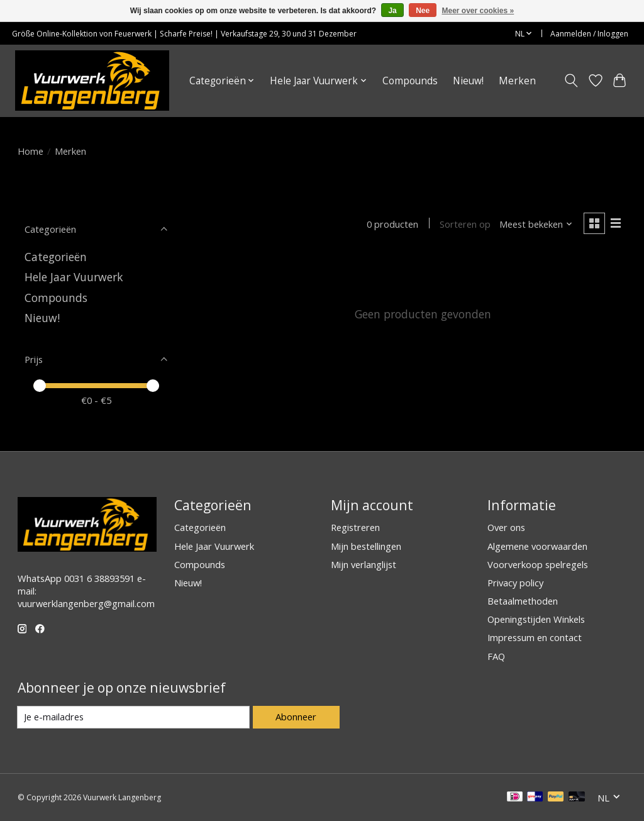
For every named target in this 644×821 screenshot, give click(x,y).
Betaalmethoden (523, 601)
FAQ (496, 656)
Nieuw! (468, 81)
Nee (423, 11)
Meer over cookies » (478, 11)
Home (31, 151)
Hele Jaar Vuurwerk (74, 277)
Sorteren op (465, 224)
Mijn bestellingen (366, 546)
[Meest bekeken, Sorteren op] (536, 224)
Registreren (355, 527)
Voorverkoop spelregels (538, 564)
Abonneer (296, 717)
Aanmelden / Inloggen (589, 34)
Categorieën (56, 257)
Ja (392, 11)
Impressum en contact (535, 637)
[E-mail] (134, 717)
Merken (517, 81)
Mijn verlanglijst (364, 564)
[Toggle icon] (571, 81)
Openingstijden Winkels (536, 619)
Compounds (410, 81)
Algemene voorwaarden (537, 546)
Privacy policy (515, 583)
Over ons (506, 527)
